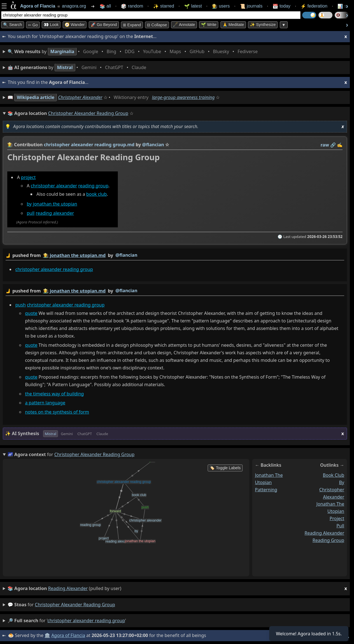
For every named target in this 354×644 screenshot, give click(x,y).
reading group (93, 186)
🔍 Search (13, 25)
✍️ (340, 145)
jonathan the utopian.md (78, 255)
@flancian (126, 255)
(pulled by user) (177, 588)
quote (31, 313)
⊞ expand (132, 25)
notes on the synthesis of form (57, 412)
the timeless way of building (54, 394)
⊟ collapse (157, 25)
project (28, 177)
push (21, 305)
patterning (266, 490)
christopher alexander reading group (54, 269)
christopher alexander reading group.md (89, 145)
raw (325, 145)
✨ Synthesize (263, 25)
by (29, 204)
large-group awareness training (183, 97)
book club (96, 194)
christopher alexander (54, 186)
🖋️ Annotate (184, 25)
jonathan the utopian (55, 204)
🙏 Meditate (233, 25)
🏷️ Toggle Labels (225, 468)
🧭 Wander (75, 25)
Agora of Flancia (68, 635)
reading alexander (55, 213)
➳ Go (33, 25)
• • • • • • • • (134, 52)
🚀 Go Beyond (104, 25)
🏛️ (47, 635)
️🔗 (333, 145)
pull (31, 213)
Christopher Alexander (80, 97)
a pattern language (45, 403)
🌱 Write (209, 25)
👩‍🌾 (10, 145)
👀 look (51, 25)
